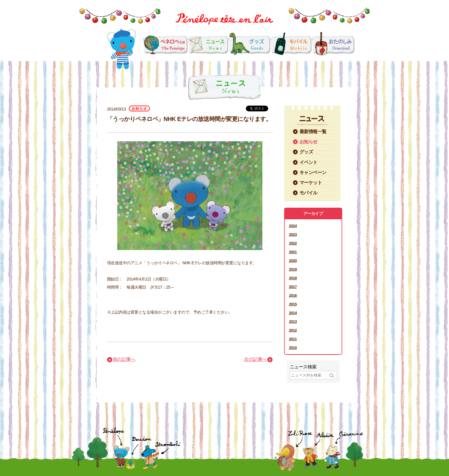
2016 (293, 295)
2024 (293, 226)
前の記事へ (124, 359)
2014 (293, 313)
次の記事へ (255, 359)
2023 (293, 235)
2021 (293, 252)
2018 (293, 278)
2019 (293, 269)
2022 (293, 243)
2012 (293, 330)
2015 (293, 304)
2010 (293, 348)
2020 (293, 261)
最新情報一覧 (313, 132)
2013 (293, 322)
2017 (293, 287)
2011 (293, 339)
